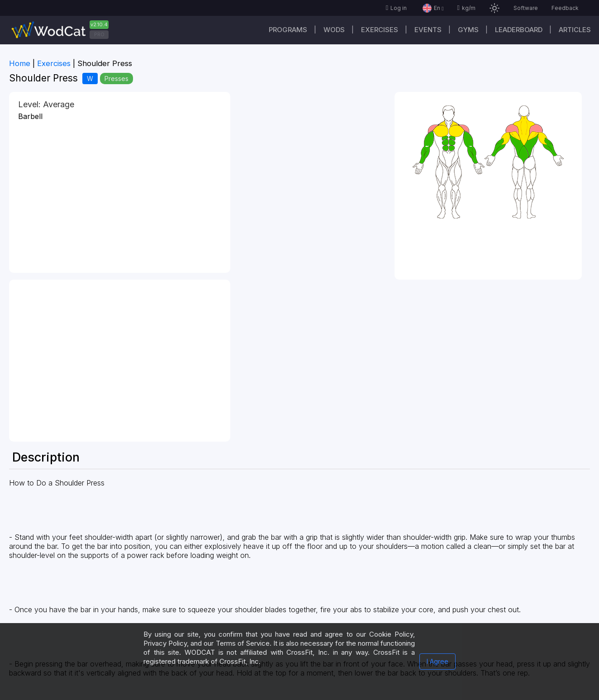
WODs (334, 30)
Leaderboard (519, 30)
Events (428, 30)
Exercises (380, 30)
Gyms (468, 30)
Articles (575, 30)
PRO (99, 34)
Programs (288, 30)
